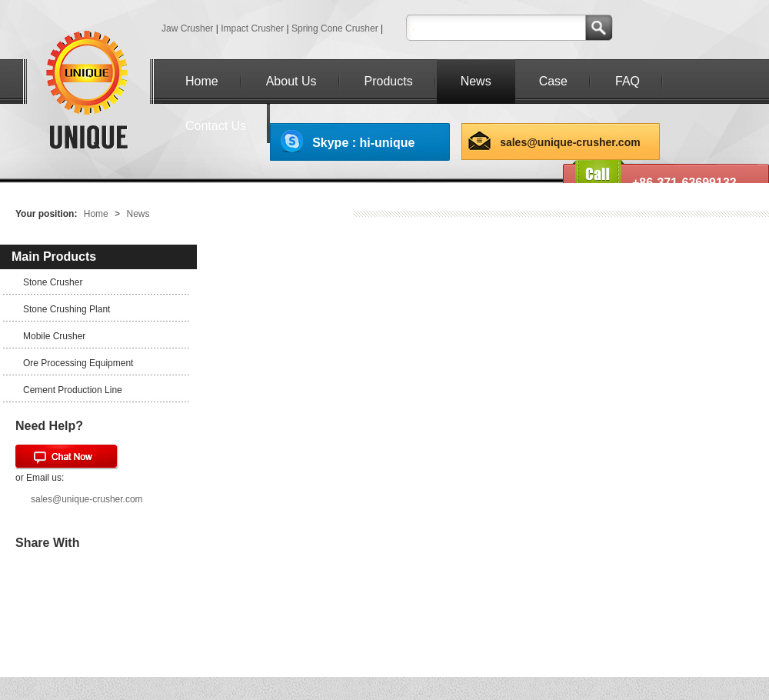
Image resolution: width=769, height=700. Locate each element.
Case (553, 81)
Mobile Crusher (54, 336)
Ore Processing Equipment (78, 363)
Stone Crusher (53, 282)
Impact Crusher (252, 28)
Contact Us (216, 126)
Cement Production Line (73, 390)
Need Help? (49, 426)
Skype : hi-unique (363, 143)
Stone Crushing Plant (67, 309)
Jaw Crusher (187, 28)
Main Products (54, 257)
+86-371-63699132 (684, 183)
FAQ (628, 81)
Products (389, 81)
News (476, 81)
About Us (291, 81)
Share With (47, 543)
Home (202, 81)
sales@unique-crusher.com (570, 142)
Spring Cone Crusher (335, 28)
